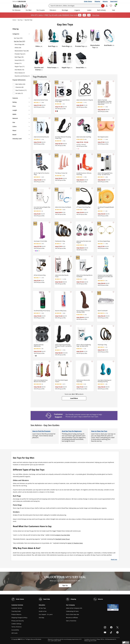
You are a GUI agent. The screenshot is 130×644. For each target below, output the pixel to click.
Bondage (65, 10)
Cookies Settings (16, 624)
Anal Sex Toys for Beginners (72, 431)
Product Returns (16, 614)
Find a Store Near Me (72, 614)
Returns (105, 1)
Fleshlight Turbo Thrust (63, 539)
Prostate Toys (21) (20, 54)
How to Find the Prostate (41, 431)
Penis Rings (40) (19, 44)
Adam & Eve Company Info (74, 608)
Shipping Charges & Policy (19, 618)
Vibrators (53, 10)
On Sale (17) (19, 93)
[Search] (77, 6)
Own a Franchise (71, 621)
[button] (74, 398)
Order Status (88, 1)
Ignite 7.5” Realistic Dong (75, 543)
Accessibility (15, 630)
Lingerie (77, 10)
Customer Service (17, 608)
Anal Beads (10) (19, 70)
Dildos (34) (18, 48)
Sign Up (65, 585)
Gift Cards (14, 633)
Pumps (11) (18, 63)
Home (14, 20)
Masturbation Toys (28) (22, 51)
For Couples (41, 10)
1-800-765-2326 (22, 1)
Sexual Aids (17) (19, 60)
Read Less (114, 559)
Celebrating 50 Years (72, 611)
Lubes (89, 10)
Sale (114, 10)
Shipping (97, 1)
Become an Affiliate (72, 618)
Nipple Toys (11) (20, 66)
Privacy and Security (18, 621)
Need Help (44, 599)
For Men (29, 10)
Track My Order (16, 611)
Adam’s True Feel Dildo (63, 535)
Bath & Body (101, 10)
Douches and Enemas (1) (22, 76)
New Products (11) (21, 90)
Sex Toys (20, 20)
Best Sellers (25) (20, 84)
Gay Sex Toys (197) (19, 41)
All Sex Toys (42, 608)
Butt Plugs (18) (19, 57)
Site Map (41, 618)
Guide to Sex (43, 611)
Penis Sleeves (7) (20, 73)
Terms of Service (16, 627)
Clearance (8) (19, 87)
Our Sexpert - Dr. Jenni (46, 614)
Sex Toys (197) (18, 38)
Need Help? (114, 1)
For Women (16, 10)
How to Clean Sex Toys (99, 431)
